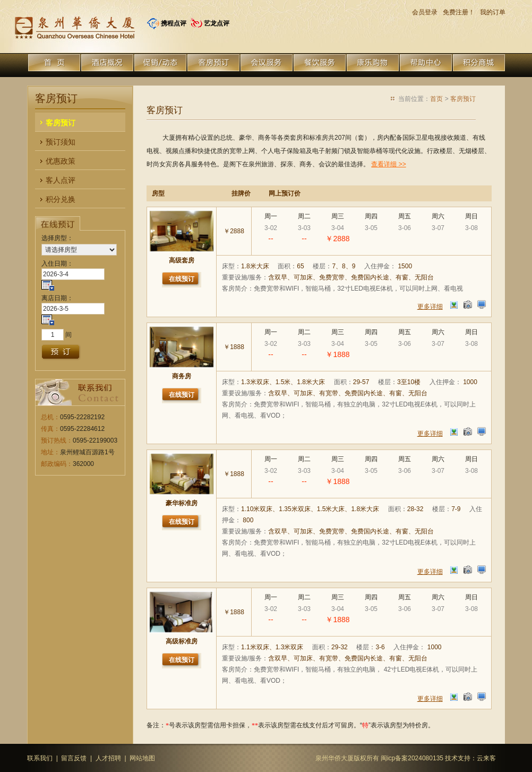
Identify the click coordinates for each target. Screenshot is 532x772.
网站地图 (142, 758)
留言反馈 (74, 758)
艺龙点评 (217, 23)
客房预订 (463, 99)
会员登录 (425, 12)
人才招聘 (108, 758)
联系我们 (40, 758)
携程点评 (174, 23)
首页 (436, 99)
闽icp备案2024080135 (412, 758)
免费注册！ (459, 12)
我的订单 (493, 12)
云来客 (486, 758)
